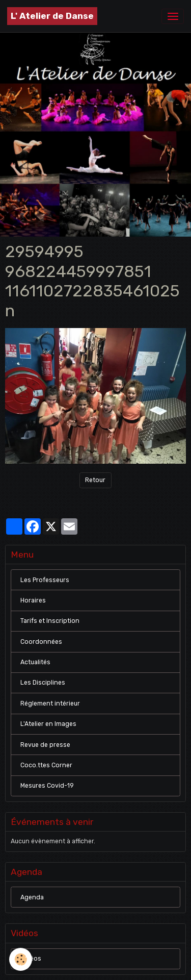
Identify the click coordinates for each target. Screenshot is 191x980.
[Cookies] (21, 959)
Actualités (35, 662)
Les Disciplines (43, 683)
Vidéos (31, 959)
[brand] (52, 16)
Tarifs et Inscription (50, 621)
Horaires (33, 600)
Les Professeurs (45, 580)
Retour (95, 480)
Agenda (32, 897)
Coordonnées (41, 642)
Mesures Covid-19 (47, 786)
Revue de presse (45, 745)
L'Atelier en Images (48, 724)
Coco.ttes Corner (46, 765)
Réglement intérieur (50, 703)
